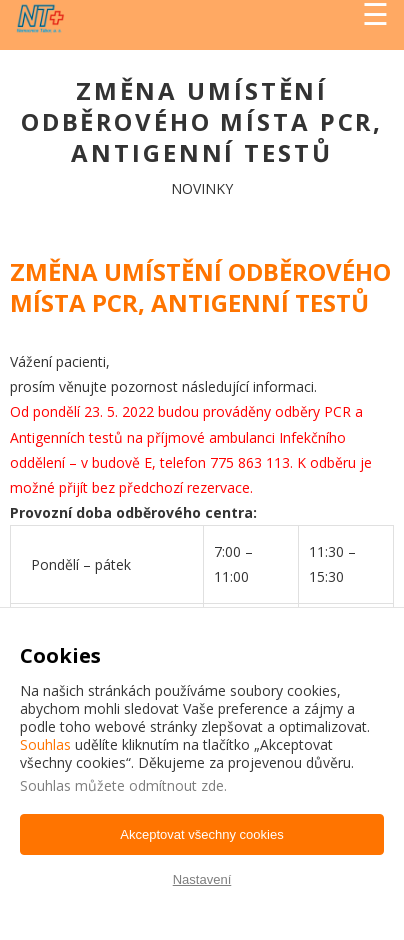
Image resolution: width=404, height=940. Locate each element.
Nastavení (202, 879)
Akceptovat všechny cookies (201, 834)
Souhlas (45, 744)
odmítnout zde (176, 785)
